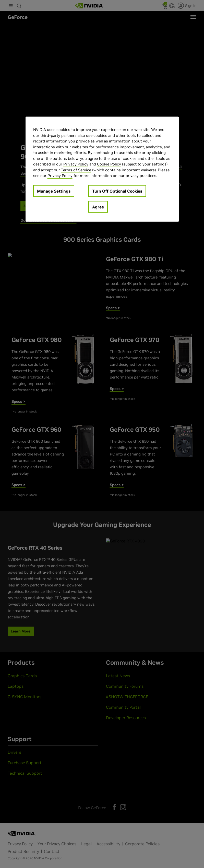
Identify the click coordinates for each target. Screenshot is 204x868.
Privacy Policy (76, 164)
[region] (102, 169)
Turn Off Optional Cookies (117, 191)
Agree (98, 207)
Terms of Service (76, 170)
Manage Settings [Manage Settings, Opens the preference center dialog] (54, 191)
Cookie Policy (109, 164)
